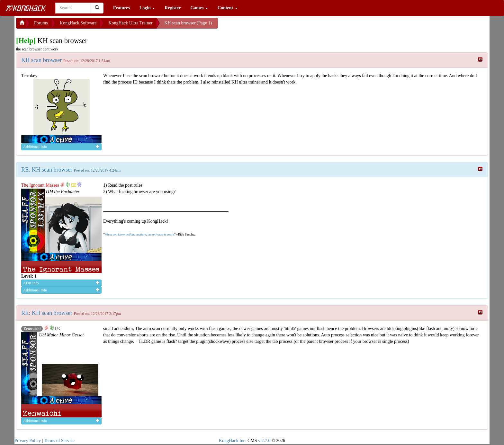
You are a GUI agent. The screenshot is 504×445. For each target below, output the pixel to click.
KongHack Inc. (233, 441)
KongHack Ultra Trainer (130, 23)
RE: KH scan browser (48, 170)
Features (122, 8)
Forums (41, 23)
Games (199, 8)
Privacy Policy (28, 441)
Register (173, 8)
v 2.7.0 (264, 441)
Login (147, 8)
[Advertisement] (269, 26)
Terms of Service (59, 441)
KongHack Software (78, 23)
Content (228, 8)
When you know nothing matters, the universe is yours (139, 234)
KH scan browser (42, 60)
